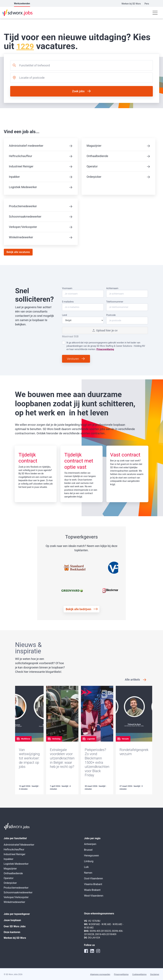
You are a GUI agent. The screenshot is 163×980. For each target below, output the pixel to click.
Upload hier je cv (105, 330)
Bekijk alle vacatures (18, 252)
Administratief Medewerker (19, 845)
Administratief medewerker (26, 146)
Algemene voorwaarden (100, 974)
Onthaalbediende (97, 156)
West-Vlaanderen (94, 896)
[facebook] (86, 951)
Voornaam (83, 292)
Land (83, 319)
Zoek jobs (78, 91)
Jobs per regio (92, 838)
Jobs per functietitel (15, 838)
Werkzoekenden (22, 4)
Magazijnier (94, 146)
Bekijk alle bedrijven (78, 609)
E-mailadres (83, 306)
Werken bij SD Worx (131, 4)
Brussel (88, 850)
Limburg (89, 861)
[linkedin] (92, 951)
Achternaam (127, 292)
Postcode (127, 319)
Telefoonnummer (127, 306)
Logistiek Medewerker (23, 187)
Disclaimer (155, 974)
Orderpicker (94, 177)
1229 (25, 46)
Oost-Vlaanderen (94, 878)
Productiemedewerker (23, 206)
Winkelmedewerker (21, 237)
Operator (92, 166)
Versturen (73, 359)
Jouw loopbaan (12, 920)
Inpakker (14, 177)
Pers (147, 4)
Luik (86, 867)
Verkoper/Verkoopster (23, 227)
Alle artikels (132, 680)
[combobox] (81, 65)
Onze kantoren (12, 932)
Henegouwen (92, 856)
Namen (88, 873)
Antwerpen (90, 844)
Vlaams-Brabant (93, 884)
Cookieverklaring (139, 974)
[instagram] (98, 951)
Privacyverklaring (105, 349)
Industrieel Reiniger (21, 166)
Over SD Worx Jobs (15, 926)
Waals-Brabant (92, 890)
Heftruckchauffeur (21, 156)
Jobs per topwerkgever (17, 914)
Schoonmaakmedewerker (25, 217)
